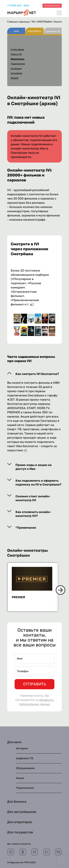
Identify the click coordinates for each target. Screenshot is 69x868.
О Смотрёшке (17, 49)
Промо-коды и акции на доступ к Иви (34, 467)
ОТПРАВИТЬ (34, 684)
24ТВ (16, 31)
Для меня (14, 742)
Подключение (18, 64)
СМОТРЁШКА (45, 22)
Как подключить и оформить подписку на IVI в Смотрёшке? (38, 483)
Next (60, 590)
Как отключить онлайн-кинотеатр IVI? (33, 514)
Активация (16, 69)
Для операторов (19, 822)
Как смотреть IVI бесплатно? (37, 374)
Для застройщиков (22, 812)
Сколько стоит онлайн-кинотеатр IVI (33, 498)
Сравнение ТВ (53, 31)
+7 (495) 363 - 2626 (18, 6)
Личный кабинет (52, 6)
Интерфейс (17, 73)
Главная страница (18, 22)
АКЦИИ (15, 78)
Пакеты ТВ (16, 54)
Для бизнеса (17, 802)
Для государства (20, 832)
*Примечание (26, 528)
